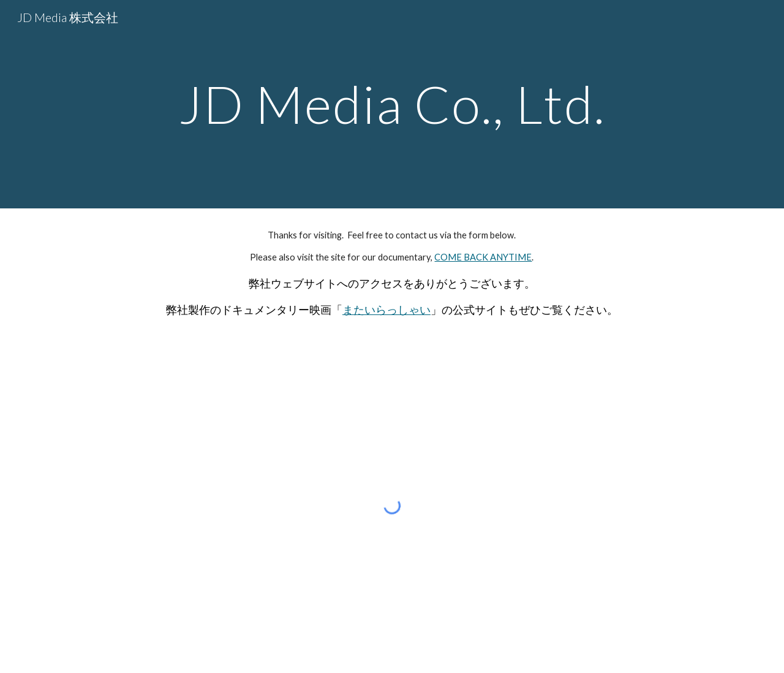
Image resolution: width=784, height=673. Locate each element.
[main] (392, 104)
